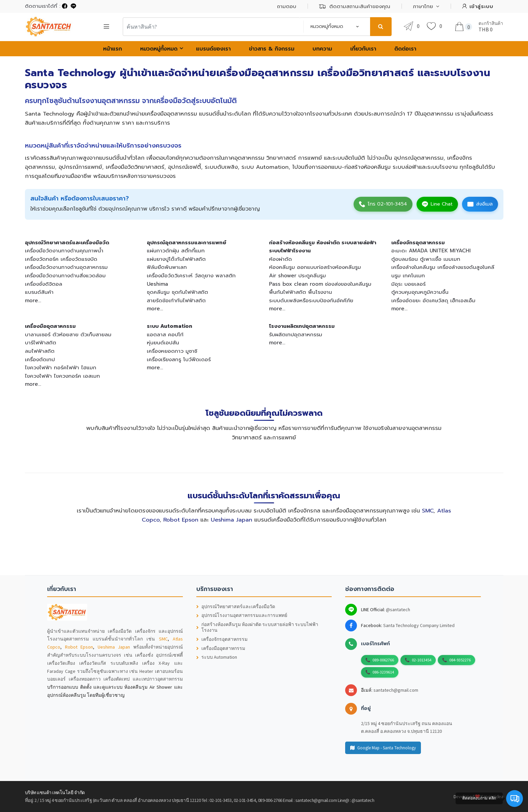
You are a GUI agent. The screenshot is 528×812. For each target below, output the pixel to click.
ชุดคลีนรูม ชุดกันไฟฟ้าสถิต (177, 292)
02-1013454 (422, 660)
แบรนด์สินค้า (39, 292)
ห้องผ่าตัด (280, 259)
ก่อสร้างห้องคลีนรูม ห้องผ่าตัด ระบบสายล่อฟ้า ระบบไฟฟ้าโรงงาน (257, 627)
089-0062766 (383, 660)
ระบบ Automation (170, 326)
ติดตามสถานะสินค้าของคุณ (355, 6)
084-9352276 (460, 660)
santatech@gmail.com (396, 690)
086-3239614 (383, 672)
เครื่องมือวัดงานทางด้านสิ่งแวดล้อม (65, 275)
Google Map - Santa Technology (383, 748)
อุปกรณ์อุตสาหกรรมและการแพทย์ (187, 242)
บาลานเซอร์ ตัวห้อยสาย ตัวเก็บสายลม (68, 334)
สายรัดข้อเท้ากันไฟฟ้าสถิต (176, 300)
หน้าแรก (112, 49)
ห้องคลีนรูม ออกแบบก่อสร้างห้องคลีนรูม (315, 267)
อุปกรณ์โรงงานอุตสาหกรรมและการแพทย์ (242, 615)
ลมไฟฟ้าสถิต (40, 351)
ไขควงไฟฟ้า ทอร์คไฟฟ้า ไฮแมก (61, 367)
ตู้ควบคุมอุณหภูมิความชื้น (420, 292)
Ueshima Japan (232, 520)
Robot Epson (181, 520)
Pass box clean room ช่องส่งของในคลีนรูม (320, 284)
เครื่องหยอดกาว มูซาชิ (172, 351)
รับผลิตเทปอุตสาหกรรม (296, 334)
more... (33, 300)
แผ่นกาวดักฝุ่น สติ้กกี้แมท (176, 251)
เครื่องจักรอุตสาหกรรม (418, 242)
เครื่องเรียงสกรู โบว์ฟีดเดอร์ (179, 359)
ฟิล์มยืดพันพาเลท (167, 267)
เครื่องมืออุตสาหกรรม (50, 326)
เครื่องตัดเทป (40, 359)
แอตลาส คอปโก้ (165, 334)
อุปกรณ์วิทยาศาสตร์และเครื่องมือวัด (67, 242)
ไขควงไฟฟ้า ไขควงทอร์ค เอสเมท (62, 376)
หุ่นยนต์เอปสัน (163, 342)
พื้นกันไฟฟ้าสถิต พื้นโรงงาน (301, 292)
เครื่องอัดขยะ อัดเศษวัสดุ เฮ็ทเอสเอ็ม (433, 300)
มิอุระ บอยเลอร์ (408, 284)
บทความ (322, 49)
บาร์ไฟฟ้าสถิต (41, 342)
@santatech (398, 610)
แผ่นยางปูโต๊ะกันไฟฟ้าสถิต (176, 259)
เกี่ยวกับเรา (363, 49)
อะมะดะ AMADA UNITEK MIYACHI (431, 251)
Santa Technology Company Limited (419, 625)
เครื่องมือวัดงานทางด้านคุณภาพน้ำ (64, 251)
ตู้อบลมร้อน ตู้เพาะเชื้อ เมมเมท (426, 259)
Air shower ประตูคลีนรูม (298, 275)
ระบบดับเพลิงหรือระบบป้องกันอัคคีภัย (311, 300)
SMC (428, 511)
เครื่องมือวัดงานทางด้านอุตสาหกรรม (66, 267)
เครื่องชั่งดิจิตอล (44, 284)
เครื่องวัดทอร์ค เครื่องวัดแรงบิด (61, 259)
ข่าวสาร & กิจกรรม (272, 49)
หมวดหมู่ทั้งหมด (159, 49)
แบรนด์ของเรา (213, 49)
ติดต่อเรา (405, 49)
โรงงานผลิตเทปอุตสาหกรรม (302, 326)
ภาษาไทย (423, 6)
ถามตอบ (287, 6)
